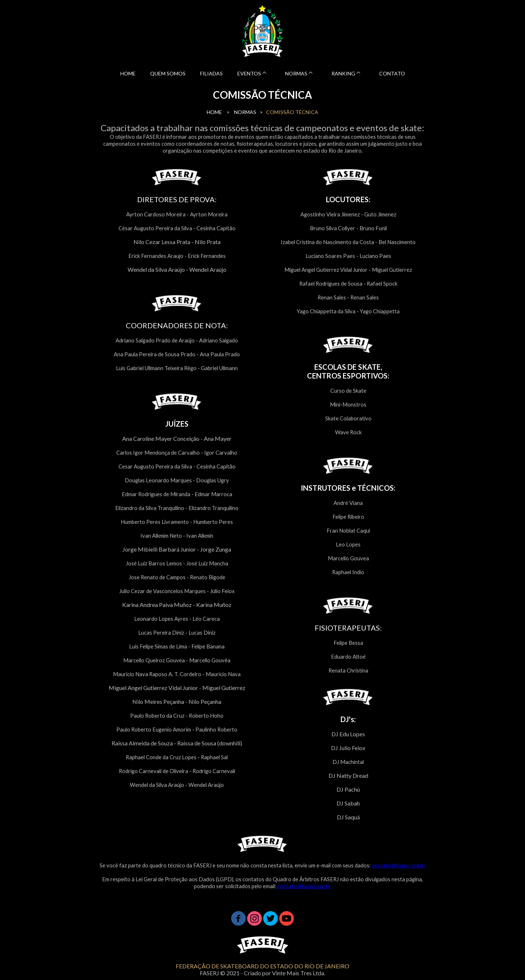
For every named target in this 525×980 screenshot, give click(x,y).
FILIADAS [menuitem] (211, 73)
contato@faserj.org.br (399, 865)
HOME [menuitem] (128, 73)
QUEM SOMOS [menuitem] (168, 73)
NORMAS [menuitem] (296, 73)
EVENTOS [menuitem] (249, 73)
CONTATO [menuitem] (392, 73)
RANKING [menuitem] (343, 73)
